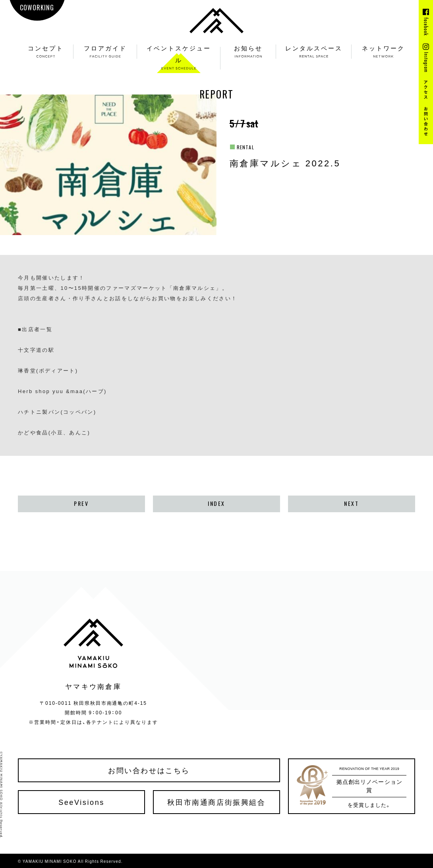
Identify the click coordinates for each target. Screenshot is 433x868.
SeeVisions (81, 802)
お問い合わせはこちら (149, 770)
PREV (81, 503)
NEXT (351, 503)
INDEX (216, 503)
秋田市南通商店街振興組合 (216, 802)
